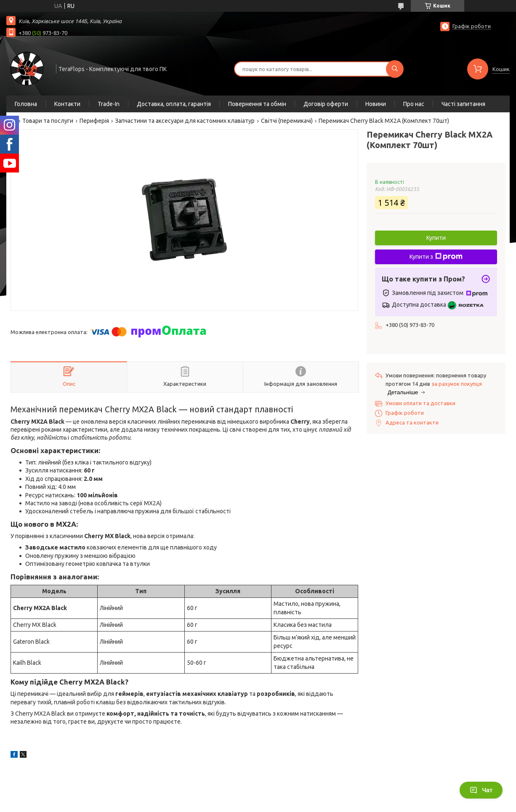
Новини (376, 104)
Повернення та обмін (257, 104)
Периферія (94, 121)
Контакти (67, 104)
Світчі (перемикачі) (287, 121)
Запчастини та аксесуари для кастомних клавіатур (185, 121)
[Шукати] (395, 69)
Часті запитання (463, 104)
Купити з (436, 257)
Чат (481, 790)
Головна (26, 104)
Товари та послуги (48, 121)
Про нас (414, 104)
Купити (436, 238)
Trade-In (109, 104)
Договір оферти (326, 104)
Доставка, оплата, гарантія (174, 104)
